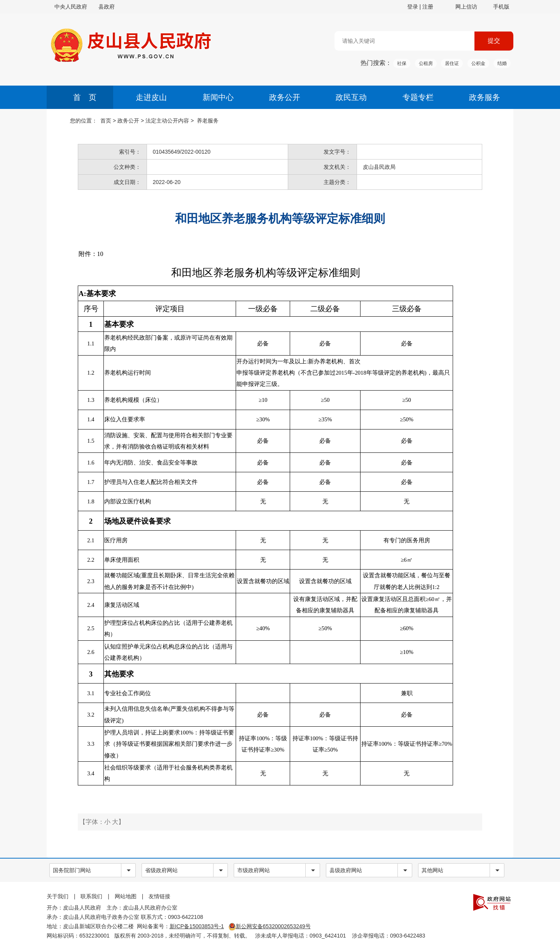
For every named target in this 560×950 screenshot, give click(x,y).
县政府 (107, 7)
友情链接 (159, 896)
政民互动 (351, 97)
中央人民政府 (71, 7)
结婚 (502, 63)
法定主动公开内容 (167, 121)
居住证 (452, 63)
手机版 (501, 7)
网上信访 (466, 7)
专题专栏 (418, 97)
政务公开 (285, 97)
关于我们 (58, 896)
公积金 (478, 63)
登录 (413, 7)
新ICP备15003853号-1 (197, 926)
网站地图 (126, 896)
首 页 (85, 97)
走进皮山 (151, 97)
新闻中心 (218, 97)
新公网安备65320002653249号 (270, 926)
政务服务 (485, 97)
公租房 (426, 63)
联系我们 (91, 896)
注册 (428, 7)
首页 (106, 121)
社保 (402, 63)
